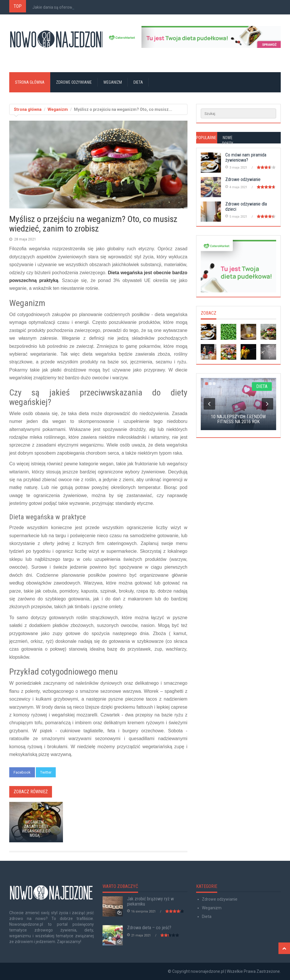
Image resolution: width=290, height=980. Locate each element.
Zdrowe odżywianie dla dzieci (246, 207)
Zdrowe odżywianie (74, 82)
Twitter (46, 772)
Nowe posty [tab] (228, 141)
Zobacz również (31, 792)
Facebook (22, 772)
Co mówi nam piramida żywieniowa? (246, 157)
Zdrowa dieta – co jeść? (149, 928)
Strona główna (30, 82)
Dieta (138, 82)
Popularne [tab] (206, 138)
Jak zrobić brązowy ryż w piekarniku (150, 901)
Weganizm (113, 82)
